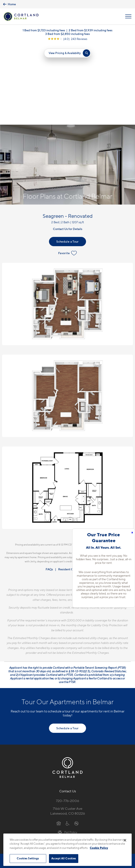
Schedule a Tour (67, 161)
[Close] (125, 840)
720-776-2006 (67, 720)
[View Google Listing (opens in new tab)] (67, 39)
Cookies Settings (28, 858)
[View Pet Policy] (67, 752)
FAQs (49, 489)
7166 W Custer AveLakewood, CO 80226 (68, 731)
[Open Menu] (128, 16)
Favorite (67, 173)
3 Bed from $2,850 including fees (67, 34)
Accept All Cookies (64, 858)
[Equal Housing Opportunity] (59, 743)
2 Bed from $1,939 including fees (91, 30)
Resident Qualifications (74, 489)
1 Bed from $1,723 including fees (44, 30)
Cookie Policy (99, 848)
